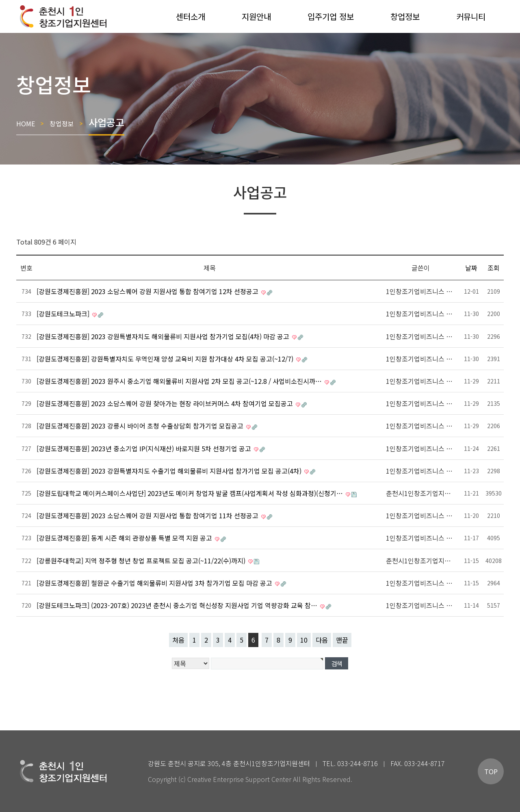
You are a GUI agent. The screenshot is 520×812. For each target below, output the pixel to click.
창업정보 (62, 123)
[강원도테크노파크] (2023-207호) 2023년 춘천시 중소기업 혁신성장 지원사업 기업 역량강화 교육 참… (178, 605)
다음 (322, 640)
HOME (26, 123)
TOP (491, 771)
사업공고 (106, 122)
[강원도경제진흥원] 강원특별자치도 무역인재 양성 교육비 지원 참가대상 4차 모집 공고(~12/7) (166, 359)
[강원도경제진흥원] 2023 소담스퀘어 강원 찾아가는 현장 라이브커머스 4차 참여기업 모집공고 (166, 403)
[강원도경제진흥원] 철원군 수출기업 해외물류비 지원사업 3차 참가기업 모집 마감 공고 (155, 583)
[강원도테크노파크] (64, 314)
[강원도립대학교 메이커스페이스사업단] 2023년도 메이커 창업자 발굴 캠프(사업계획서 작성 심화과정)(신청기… (191, 493)
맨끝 (342, 640)
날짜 (471, 268)
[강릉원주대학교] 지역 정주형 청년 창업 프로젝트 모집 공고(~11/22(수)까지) (142, 561)
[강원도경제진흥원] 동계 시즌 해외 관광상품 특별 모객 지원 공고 (125, 538)
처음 (178, 640)
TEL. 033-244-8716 (350, 763)
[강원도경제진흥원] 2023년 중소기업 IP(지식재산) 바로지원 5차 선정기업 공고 (145, 448)
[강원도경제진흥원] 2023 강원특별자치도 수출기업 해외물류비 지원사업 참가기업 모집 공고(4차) (170, 471)
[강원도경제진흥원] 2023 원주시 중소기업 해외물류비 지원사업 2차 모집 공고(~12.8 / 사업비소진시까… (180, 381)
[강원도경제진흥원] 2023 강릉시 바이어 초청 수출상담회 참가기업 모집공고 (141, 426)
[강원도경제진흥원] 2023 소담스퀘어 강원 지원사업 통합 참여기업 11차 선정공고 (148, 515)
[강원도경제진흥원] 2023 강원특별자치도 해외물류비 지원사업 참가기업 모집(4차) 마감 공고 (164, 336)
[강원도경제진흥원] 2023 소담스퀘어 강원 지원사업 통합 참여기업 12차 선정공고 (148, 291)
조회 (494, 268)
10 (304, 640)
